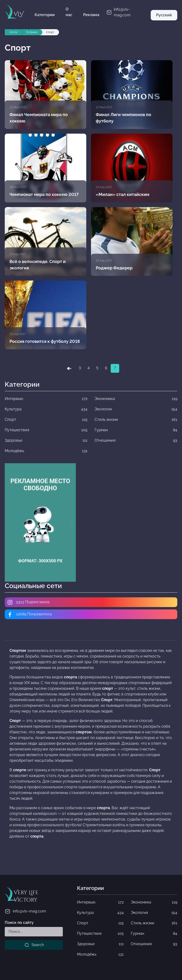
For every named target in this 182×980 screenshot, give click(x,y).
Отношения (154, 944)
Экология (154, 913)
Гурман (154, 934)
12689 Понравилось (30, 614)
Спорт (100, 923)
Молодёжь (100, 954)
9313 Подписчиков (28, 602)
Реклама (91, 15)
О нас (69, 12)
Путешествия (100, 934)
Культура (100, 913)
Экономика (154, 902)
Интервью (100, 902)
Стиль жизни (154, 923)
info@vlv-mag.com (25, 911)
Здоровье (100, 944)
